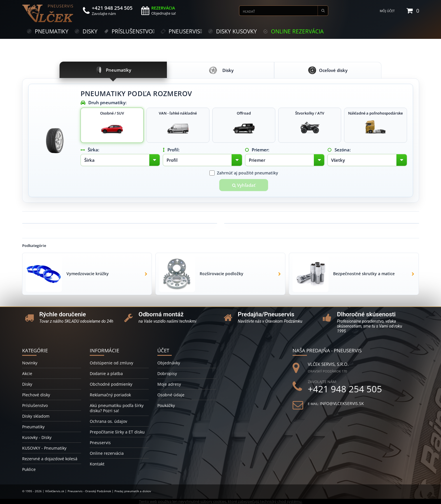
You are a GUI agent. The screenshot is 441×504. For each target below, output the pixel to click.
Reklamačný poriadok (110, 395)
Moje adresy (169, 384)
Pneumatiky (33, 427)
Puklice (29, 469)
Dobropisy (167, 373)
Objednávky (169, 363)
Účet (163, 350)
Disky (27, 384)
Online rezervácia (107, 453)
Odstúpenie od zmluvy (111, 363)
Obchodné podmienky (111, 384)
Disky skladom (36, 416)
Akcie (27, 373)
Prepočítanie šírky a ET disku (117, 432)
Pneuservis (100, 443)
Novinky (30, 363)
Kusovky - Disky (37, 437)
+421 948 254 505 (345, 389)
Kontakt (97, 464)
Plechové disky (36, 395)
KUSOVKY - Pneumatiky (44, 448)
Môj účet (387, 11)
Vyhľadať (244, 185)
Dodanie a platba (106, 373)
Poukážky (166, 405)
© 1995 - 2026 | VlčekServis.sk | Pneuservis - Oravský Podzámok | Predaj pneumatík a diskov (87, 491)
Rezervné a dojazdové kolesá (50, 459)
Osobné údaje (171, 395)
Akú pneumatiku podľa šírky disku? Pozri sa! (117, 408)
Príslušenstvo (35, 405)
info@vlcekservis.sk (342, 403)
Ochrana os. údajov (108, 421)
